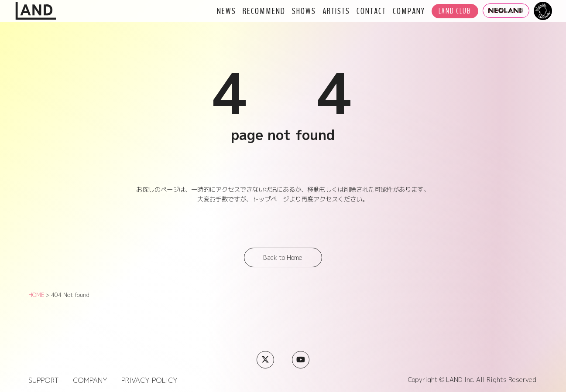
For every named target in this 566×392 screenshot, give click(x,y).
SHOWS (304, 11)
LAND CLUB (455, 11)
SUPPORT (44, 380)
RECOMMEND (264, 11)
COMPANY (409, 11)
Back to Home (283, 258)
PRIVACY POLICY (149, 380)
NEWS (226, 11)
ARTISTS (336, 11)
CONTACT (371, 11)
